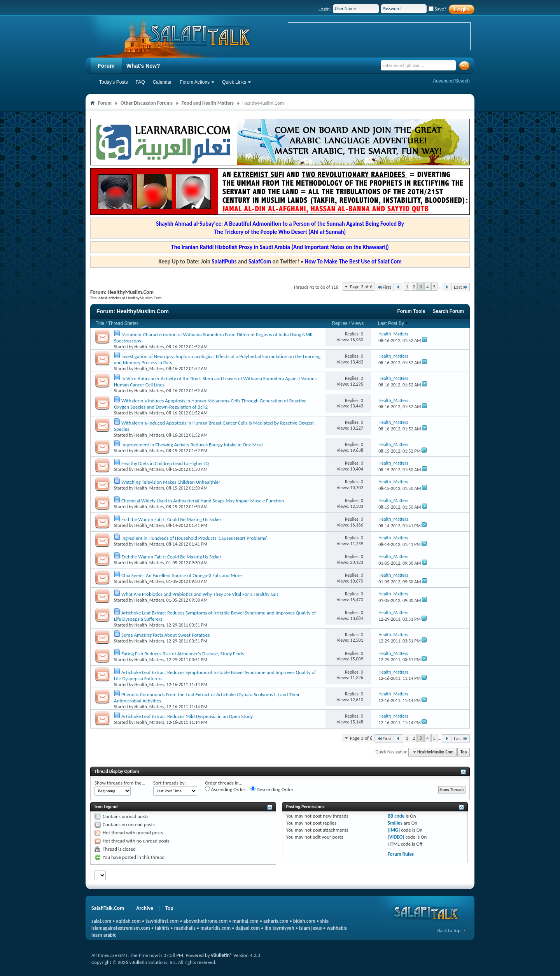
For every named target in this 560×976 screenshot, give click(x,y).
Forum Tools (411, 311)
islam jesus (311, 928)
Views (357, 323)
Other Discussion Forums (147, 103)
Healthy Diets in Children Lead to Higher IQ (165, 463)
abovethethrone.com (206, 921)
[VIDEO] (396, 837)
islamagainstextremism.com (121, 928)
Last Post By (393, 323)
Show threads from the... (120, 783)
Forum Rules (401, 854)
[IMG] (394, 830)
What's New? (143, 66)
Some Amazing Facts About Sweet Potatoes (165, 635)
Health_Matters (149, 347)
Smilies (395, 823)
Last (461, 287)
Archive (145, 908)
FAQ (140, 82)
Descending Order (272, 789)
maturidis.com (215, 928)
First (384, 287)
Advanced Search (451, 81)
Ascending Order (225, 789)
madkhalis (185, 928)
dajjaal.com (248, 928)
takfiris (162, 928)
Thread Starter (123, 323)
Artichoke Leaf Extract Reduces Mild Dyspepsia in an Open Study (187, 716)
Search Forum (448, 311)
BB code (396, 816)
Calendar (162, 82)
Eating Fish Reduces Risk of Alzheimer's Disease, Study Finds (183, 654)
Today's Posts (114, 82)
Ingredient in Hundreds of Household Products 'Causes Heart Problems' (194, 538)
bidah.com (304, 921)
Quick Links (234, 82)
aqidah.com (128, 921)
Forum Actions (195, 82)
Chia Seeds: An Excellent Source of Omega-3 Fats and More (182, 575)
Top (464, 752)
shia (324, 921)
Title (100, 323)
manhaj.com (246, 921)
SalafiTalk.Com (108, 908)
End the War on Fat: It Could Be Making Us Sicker (171, 519)
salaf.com (101, 921)
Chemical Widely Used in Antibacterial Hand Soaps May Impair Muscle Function (203, 501)
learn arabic (104, 935)
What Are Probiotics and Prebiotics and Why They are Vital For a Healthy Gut (200, 594)
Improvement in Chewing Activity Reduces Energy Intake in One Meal (192, 445)
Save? (437, 9)
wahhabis (337, 928)
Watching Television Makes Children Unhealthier (171, 482)
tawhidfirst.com (162, 921)
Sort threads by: (170, 783)
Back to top (449, 930)
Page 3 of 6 (361, 287)
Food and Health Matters (208, 103)
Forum (106, 66)
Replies (339, 323)
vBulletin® (222, 955)
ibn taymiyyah (279, 928)
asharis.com (276, 921)
